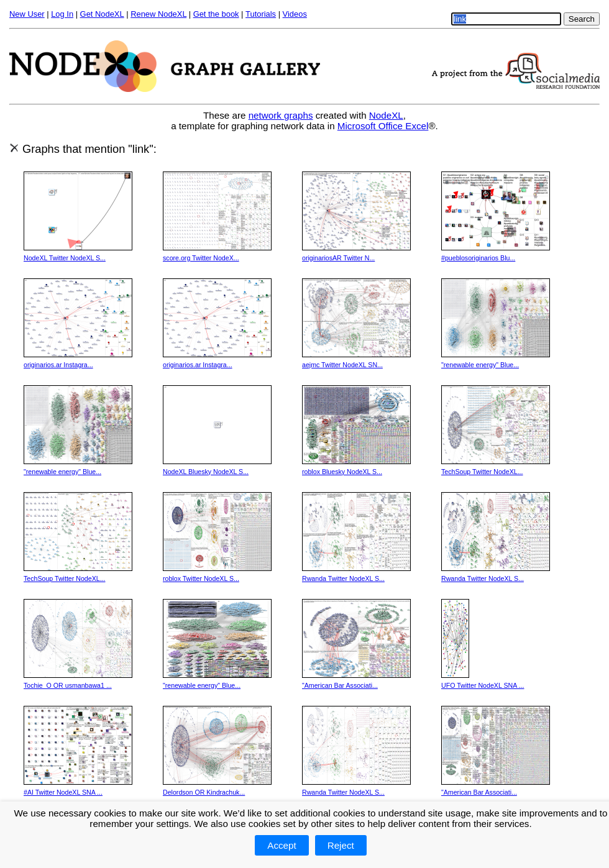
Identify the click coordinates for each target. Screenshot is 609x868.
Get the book (216, 14)
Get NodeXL (102, 14)
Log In (62, 14)
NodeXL (386, 115)
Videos (295, 14)
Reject (341, 845)
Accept (282, 845)
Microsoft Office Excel (383, 126)
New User (27, 14)
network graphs (281, 115)
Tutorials (261, 14)
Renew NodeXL (158, 14)
